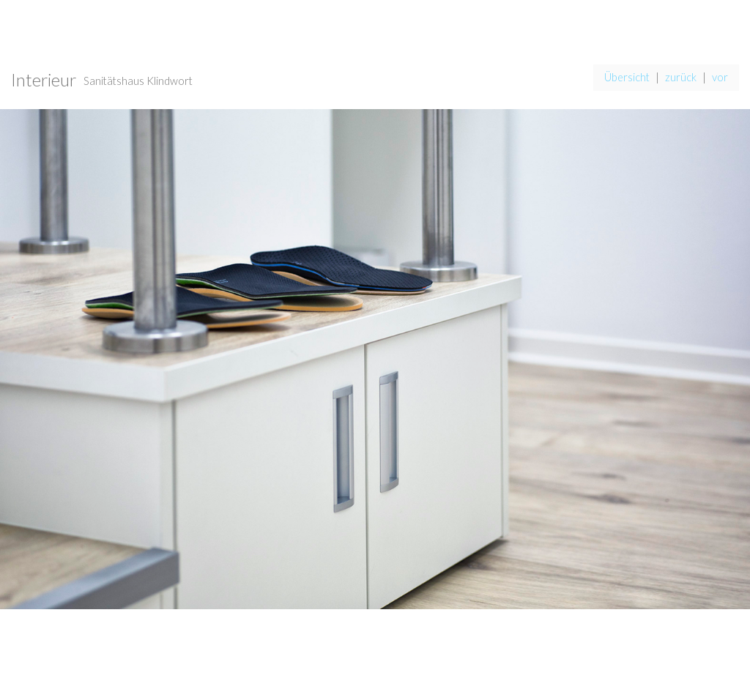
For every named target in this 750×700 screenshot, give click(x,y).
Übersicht (627, 77)
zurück (681, 77)
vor (720, 77)
